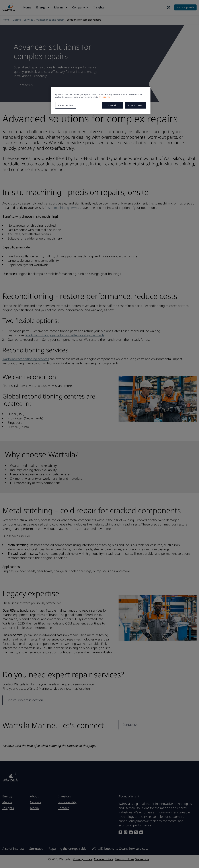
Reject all (112, 105)
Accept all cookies (136, 105)
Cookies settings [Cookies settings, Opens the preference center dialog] (66, 105)
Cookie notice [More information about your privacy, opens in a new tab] (105, 97)
